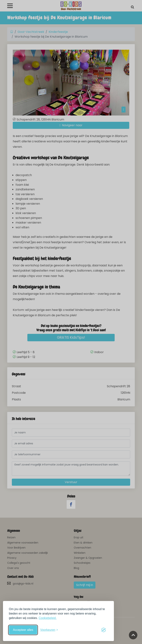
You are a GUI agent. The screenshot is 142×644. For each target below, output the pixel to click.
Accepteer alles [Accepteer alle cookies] (23, 630)
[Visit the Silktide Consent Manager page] (104, 630)
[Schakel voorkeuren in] (49, 630)
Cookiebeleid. (48, 618)
